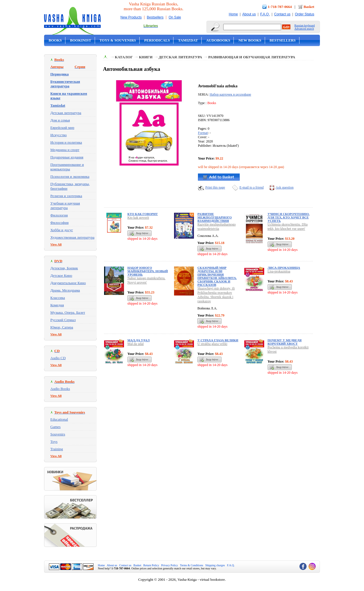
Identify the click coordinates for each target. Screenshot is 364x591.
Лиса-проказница (284, 268)
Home (233, 14)
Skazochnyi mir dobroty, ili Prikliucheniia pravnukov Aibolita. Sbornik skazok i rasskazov (216, 295)
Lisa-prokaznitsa (279, 271)
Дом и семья (60, 120)
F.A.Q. (265, 14)
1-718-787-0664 (280, 7)
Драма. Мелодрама (65, 290)
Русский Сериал (63, 320)
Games (55, 427)
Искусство (59, 135)
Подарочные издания (67, 157)
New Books (250, 40)
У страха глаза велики (218, 340)
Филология (59, 215)
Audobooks (218, 40)
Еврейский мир (62, 128)
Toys (54, 442)
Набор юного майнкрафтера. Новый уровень (148, 271)
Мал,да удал (138, 340)
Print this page (215, 187)
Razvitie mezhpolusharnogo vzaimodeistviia (216, 227)
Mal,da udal (136, 344)
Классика (58, 298)
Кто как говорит (143, 214)
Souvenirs (58, 434)
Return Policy (151, 565)
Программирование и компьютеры (67, 167)
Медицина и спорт (65, 150)
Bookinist (80, 40)
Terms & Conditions (192, 565)
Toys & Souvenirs (118, 40)
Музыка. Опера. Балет (68, 312)
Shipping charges (215, 565)
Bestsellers (155, 17)
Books (55, 40)
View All (56, 244)
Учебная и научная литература (65, 205)
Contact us (282, 14)
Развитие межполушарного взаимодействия (215, 217)
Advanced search (304, 29)
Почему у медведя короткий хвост (285, 342)
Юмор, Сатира (62, 327)
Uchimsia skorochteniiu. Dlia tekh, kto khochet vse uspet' (288, 227)
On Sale (175, 17)
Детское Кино (61, 275)
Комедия (57, 305)
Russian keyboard (304, 25)
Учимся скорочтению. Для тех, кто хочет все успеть (289, 217)
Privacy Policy (170, 565)
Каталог (124, 57)
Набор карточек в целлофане (230, 94)
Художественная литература (72, 237)
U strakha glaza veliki (212, 344)
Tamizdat (188, 40)
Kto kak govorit (138, 218)
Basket (309, 7)
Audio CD (58, 358)
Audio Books (60, 389)
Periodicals (157, 40)
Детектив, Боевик (64, 268)
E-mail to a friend (252, 187)
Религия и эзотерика (66, 196)
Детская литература (66, 113)
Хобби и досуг (62, 230)
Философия (59, 223)
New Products (131, 17)
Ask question (285, 187)
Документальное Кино (68, 283)
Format (203, 133)
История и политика (66, 142)
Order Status (305, 14)
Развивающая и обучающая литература (252, 57)
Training (57, 449)
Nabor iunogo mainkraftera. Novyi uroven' (146, 280)
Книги (146, 57)
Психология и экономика (70, 176)
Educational (59, 419)
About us (249, 14)
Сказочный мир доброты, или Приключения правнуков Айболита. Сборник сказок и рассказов (217, 276)
